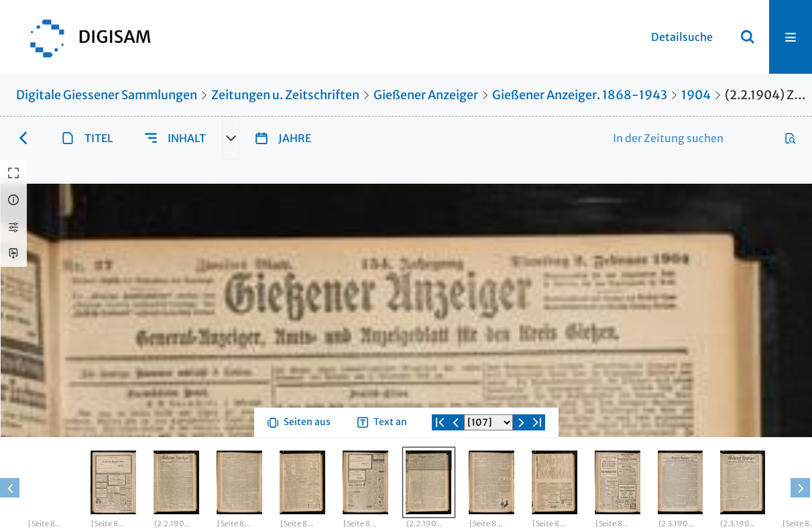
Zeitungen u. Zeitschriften (285, 95)
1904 (696, 95)
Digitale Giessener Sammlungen (107, 95)
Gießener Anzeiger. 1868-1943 (580, 95)
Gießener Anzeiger (426, 95)
